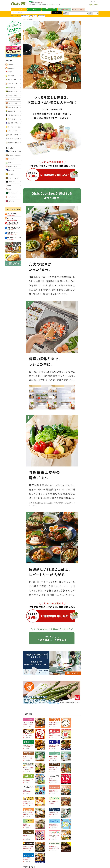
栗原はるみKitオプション (13, 151)
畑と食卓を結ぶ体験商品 (13, 155)
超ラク (35, 16)
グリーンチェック (11, 193)
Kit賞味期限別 (42, 16)
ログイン (94, 2)
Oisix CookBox (11, 159)
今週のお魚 (10, 170)
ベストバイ (10, 174)
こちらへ (41, 3)
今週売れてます (25, 16)
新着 (31, 16)
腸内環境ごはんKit (12, 166)
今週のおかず (11, 68)
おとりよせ (10, 201)
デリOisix (9, 163)
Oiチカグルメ (10, 182)
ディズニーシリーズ (12, 178)
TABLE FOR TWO (11, 197)
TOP (24, 19)
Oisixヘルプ (93, 5)
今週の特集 (10, 64)
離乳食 (8, 185)
